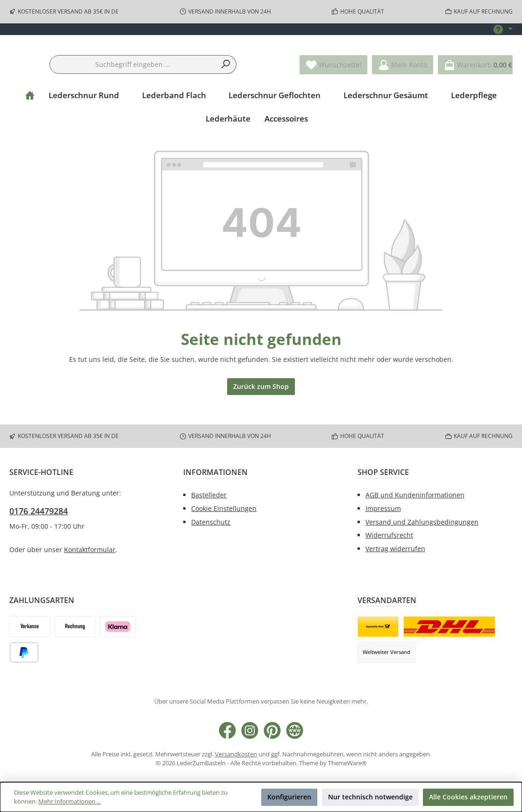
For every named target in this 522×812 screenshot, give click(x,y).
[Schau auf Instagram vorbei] (250, 730)
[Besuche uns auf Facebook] (227, 730)
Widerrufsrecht (389, 535)
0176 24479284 (39, 511)
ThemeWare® (347, 763)
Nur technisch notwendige (370, 797)
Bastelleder (209, 495)
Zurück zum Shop (261, 416)
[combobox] (133, 94)
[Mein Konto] (403, 94)
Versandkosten (236, 755)
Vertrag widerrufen (395, 549)
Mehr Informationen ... (70, 801)
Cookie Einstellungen (224, 508)
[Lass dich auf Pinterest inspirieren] (272, 730)
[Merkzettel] (333, 94)
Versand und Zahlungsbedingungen (422, 522)
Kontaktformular (90, 550)
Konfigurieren (289, 797)
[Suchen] (226, 94)
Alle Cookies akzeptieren (468, 797)
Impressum (383, 508)
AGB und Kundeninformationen (415, 495)
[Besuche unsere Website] (295, 730)
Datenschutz (211, 522)
